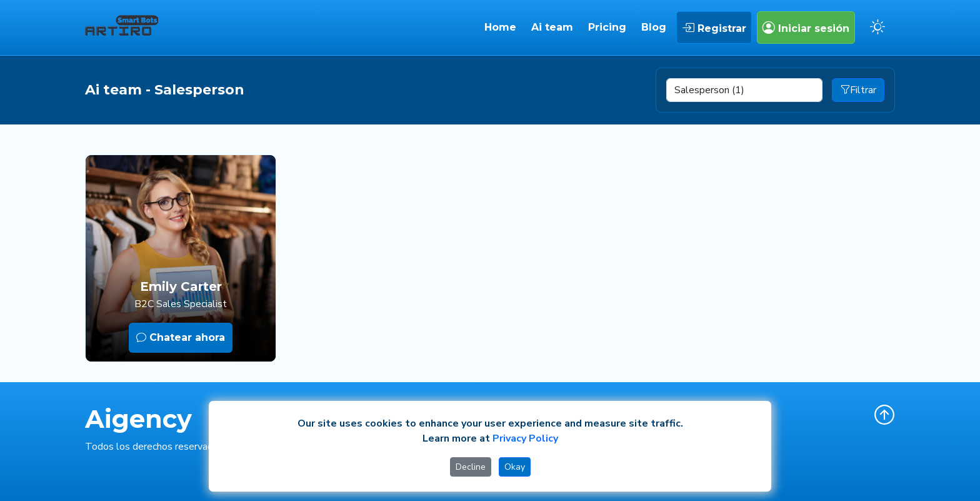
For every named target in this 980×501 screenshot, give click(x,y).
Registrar (714, 28)
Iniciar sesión (806, 28)
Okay (515, 467)
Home (500, 27)
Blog (654, 27)
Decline (471, 467)
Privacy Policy (525, 438)
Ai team (552, 27)
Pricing (607, 27)
